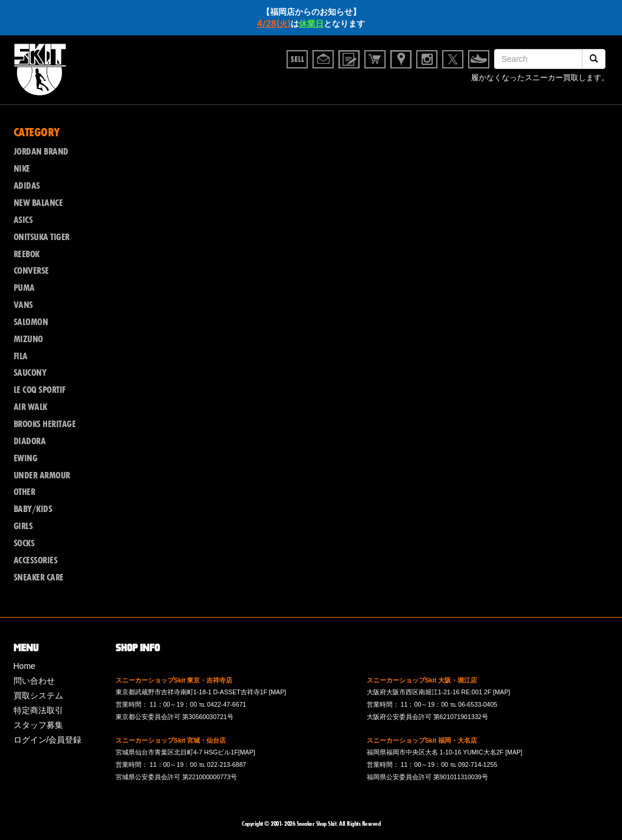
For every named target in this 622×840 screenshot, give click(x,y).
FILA (21, 356)
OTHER (24, 492)
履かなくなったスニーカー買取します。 (540, 79)
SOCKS (24, 543)
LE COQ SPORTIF (40, 390)
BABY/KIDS (33, 509)
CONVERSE (31, 271)
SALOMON (31, 322)
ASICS (23, 220)
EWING (26, 458)
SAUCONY (30, 373)
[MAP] (277, 692)
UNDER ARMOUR (42, 475)
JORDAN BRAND (41, 152)
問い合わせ (34, 681)
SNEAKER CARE (39, 577)
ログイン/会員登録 (48, 740)
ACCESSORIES (36, 560)
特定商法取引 (38, 710)
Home (24, 666)
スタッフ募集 (38, 725)
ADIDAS (27, 186)
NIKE (22, 169)
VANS (23, 305)
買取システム (38, 695)
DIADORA (30, 441)
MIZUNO (28, 339)
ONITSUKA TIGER (42, 237)
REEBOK (27, 254)
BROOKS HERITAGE (45, 424)
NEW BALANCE (38, 203)
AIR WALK (30, 407)
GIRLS (23, 526)
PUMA (24, 288)
